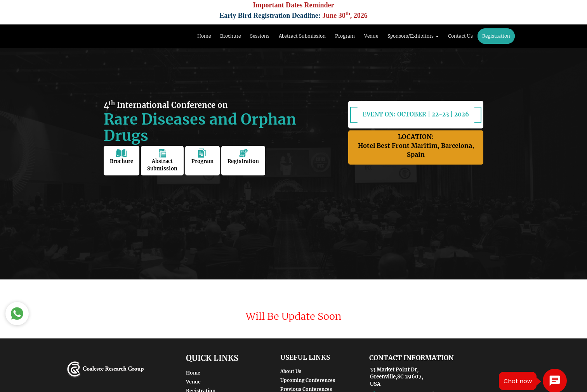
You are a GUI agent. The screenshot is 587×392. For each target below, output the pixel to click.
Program (345, 36)
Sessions (260, 36)
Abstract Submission (302, 36)
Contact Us (460, 36)
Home (204, 36)
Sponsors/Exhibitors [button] (413, 36)
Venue (371, 36)
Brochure (230, 36)
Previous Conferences (306, 389)
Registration (496, 36)
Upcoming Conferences (308, 380)
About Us (291, 371)
